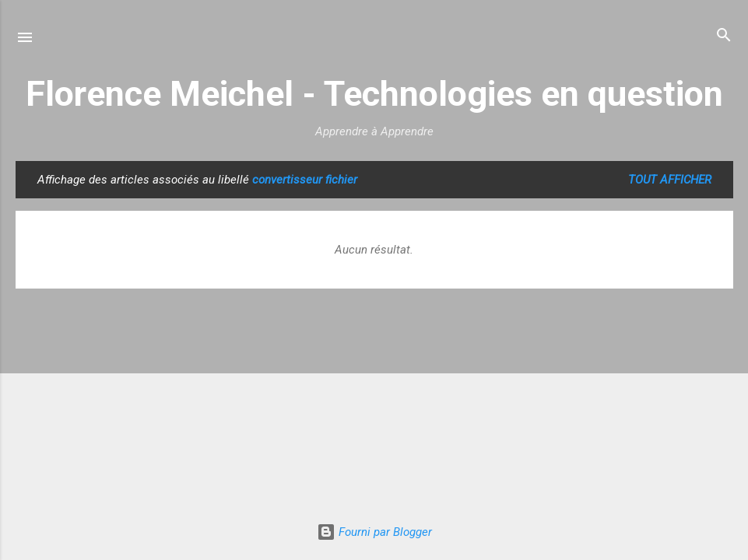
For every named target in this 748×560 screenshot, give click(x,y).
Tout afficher (670, 180)
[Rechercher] (724, 36)
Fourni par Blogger (374, 532)
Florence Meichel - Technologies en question (374, 94)
